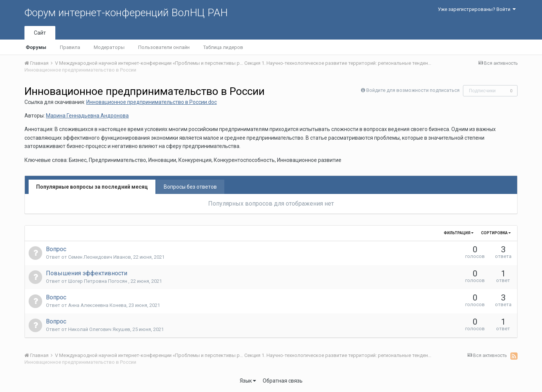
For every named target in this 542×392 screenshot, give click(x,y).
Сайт (40, 33)
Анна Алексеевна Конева (97, 305)
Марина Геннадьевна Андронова (87, 116)
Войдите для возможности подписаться (413, 90)
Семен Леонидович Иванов (100, 257)
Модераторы (109, 47)
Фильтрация (459, 233)
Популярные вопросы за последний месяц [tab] (92, 187)
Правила (70, 47)
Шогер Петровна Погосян (98, 281)
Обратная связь (283, 381)
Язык (248, 381)
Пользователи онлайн (164, 47)
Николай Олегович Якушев (99, 329)
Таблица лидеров (223, 47)
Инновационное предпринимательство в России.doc (151, 102)
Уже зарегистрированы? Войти (477, 9)
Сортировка (496, 233)
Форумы (36, 47)
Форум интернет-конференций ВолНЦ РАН (126, 13)
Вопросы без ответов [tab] (190, 187)
